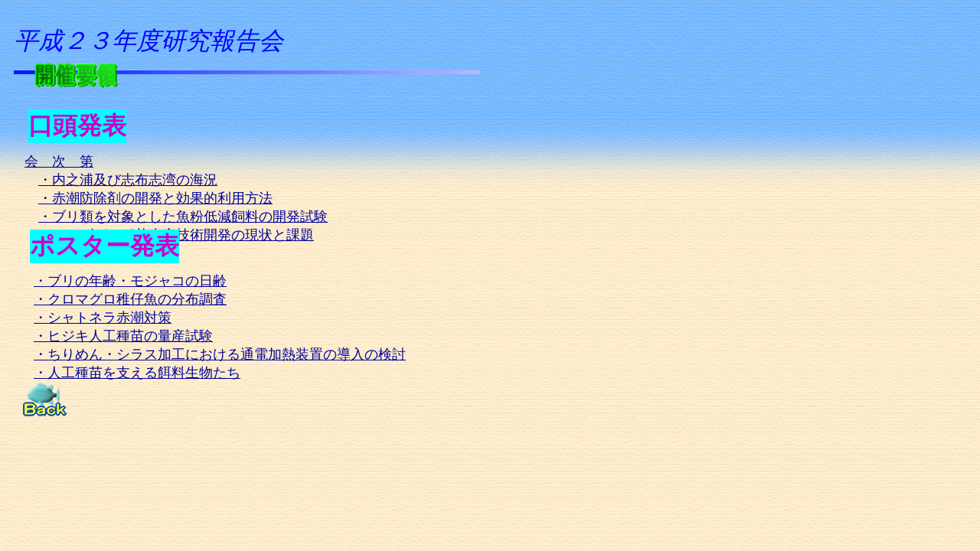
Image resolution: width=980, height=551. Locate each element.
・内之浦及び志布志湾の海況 (128, 180)
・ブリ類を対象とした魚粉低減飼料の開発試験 (183, 217)
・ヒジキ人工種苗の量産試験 (123, 336)
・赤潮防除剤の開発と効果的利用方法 (155, 198)
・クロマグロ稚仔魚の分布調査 (130, 299)
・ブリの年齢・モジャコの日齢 (130, 281)
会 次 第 (59, 161)
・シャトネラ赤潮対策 (103, 318)
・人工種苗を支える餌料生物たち (137, 373)
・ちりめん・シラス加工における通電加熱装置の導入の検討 (220, 354)
